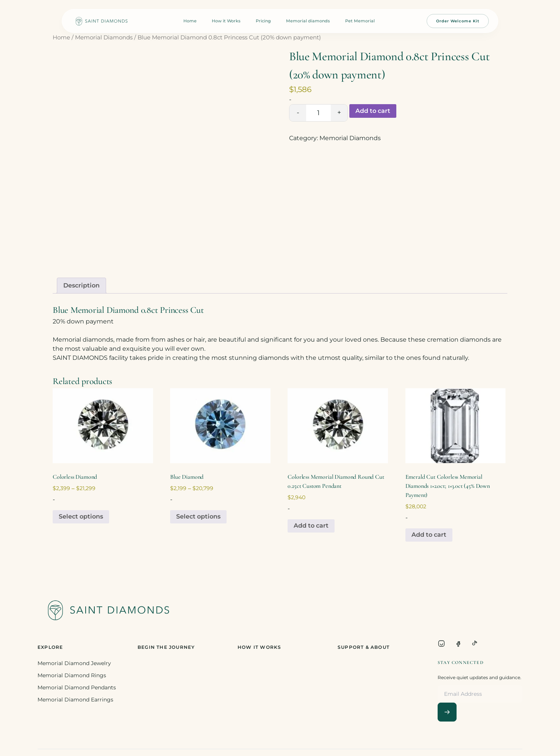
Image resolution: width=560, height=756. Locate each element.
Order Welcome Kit (458, 21)
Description (81, 285)
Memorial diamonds (308, 21)
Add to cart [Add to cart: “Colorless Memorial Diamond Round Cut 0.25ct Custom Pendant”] (311, 526)
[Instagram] (441, 644)
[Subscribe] (447, 712)
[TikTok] (475, 644)
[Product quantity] (318, 113)
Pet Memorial (360, 21)
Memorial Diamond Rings (72, 675)
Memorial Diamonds (104, 37)
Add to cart (373, 111)
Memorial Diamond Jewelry (74, 663)
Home (190, 21)
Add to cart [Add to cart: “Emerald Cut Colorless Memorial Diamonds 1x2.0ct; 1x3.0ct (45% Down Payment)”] (429, 535)
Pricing (263, 21)
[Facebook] (458, 644)
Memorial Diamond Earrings (75, 700)
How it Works (226, 21)
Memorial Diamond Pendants (77, 687)
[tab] (81, 286)
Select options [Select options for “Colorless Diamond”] (81, 516)
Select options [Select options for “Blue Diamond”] (198, 516)
